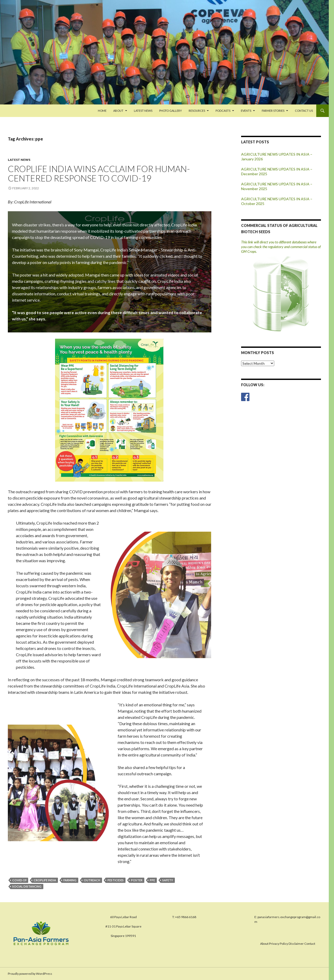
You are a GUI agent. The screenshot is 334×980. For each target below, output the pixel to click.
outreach (92, 880)
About (118, 111)
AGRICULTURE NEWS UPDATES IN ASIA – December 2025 (277, 171)
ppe (152, 880)
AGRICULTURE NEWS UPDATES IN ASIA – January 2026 (277, 157)
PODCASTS (223, 111)
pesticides (116, 880)
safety (168, 880)
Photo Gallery (171, 111)
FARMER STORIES (273, 111)
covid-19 (19, 880)
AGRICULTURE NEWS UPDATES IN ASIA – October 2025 (277, 201)
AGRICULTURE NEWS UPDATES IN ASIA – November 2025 (277, 186)
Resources (197, 111)
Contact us (304, 111)
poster (137, 880)
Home (102, 111)
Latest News (143, 111)
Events (246, 111)
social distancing (27, 886)
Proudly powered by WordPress (30, 974)
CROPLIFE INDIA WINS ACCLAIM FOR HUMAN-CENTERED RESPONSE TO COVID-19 (99, 173)
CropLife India (45, 880)
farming (70, 880)
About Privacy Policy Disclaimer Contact (288, 944)
